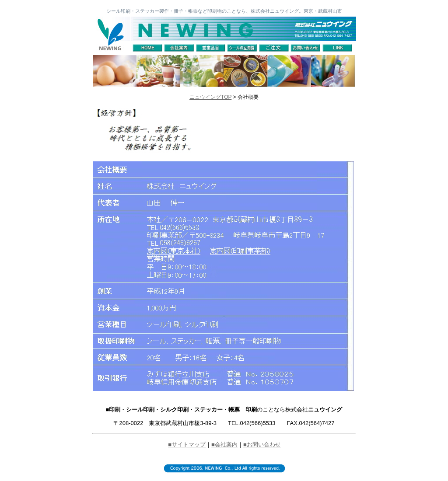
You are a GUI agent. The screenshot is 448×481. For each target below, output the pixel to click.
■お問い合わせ (262, 444)
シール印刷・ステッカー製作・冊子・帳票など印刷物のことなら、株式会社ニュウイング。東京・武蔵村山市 (224, 11)
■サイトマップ (187, 444)
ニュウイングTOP (210, 97)
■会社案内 (224, 444)
